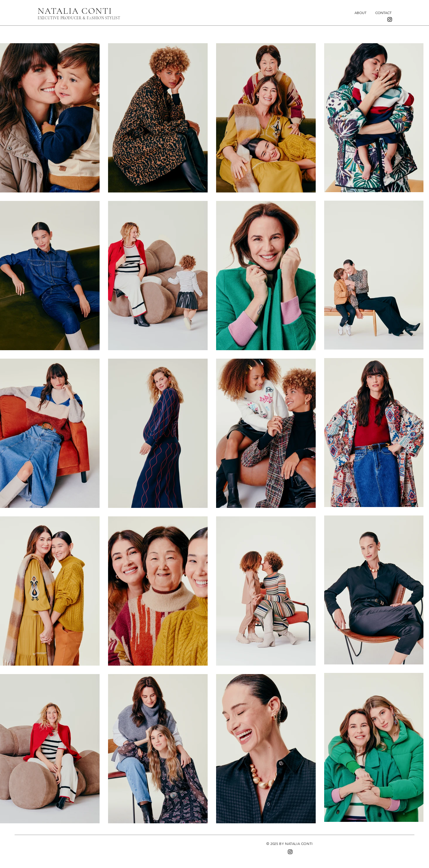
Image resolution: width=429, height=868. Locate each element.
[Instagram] (390, 19)
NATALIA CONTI (75, 11)
